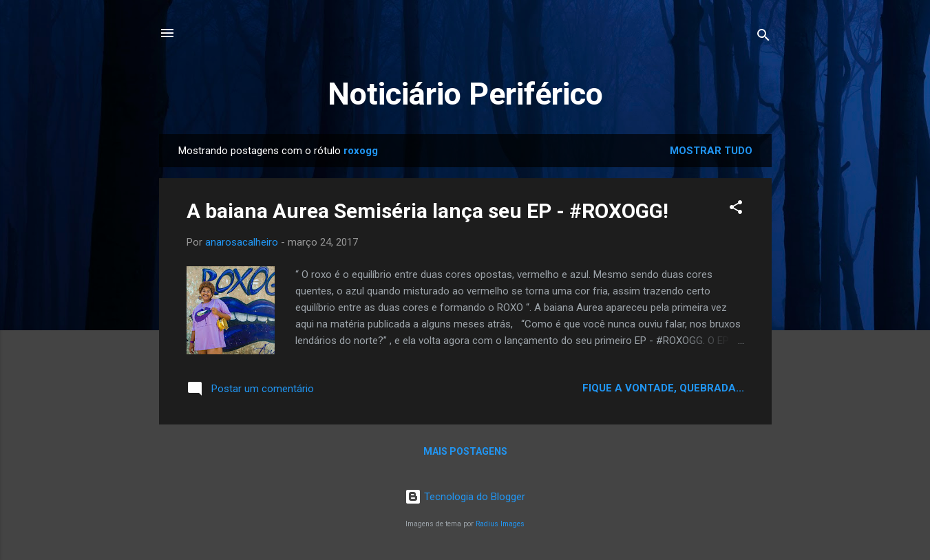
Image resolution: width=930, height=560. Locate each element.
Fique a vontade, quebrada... (663, 388)
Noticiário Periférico (465, 94)
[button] (736, 209)
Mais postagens (465, 451)
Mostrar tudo (711, 151)
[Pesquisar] (763, 37)
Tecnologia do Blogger (465, 497)
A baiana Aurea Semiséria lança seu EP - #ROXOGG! (427, 211)
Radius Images (500, 524)
